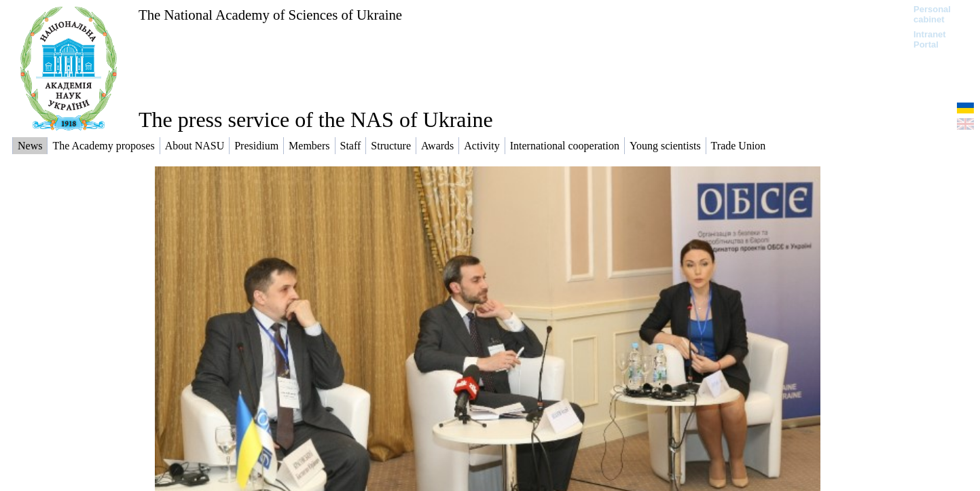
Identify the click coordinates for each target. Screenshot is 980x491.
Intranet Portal (930, 39)
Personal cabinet (932, 14)
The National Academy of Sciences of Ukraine (270, 15)
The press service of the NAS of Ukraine (316, 120)
